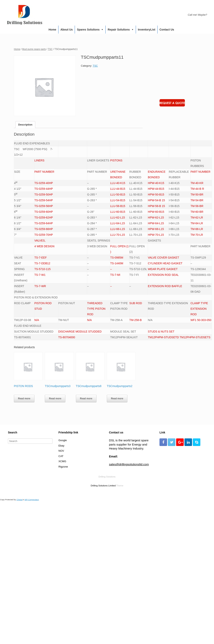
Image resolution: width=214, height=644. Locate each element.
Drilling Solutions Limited (103, 486)
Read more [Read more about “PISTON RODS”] (24, 399)
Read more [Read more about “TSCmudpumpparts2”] (117, 399)
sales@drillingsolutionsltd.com (129, 464)
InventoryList (147, 30)
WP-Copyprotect (32, 500)
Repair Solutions (119, 30)
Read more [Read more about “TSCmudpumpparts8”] (86, 399)
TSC (50, 49)
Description (25, 125)
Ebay (61, 446)
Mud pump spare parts (34, 49)
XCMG (62, 461)
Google (63, 440)
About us (67, 30)
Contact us (167, 30)
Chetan (20, 500)
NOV (61, 451)
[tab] (25, 125)
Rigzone (63, 467)
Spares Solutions (88, 30)
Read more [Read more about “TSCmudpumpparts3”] (55, 399)
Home (52, 30)
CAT (61, 456)
